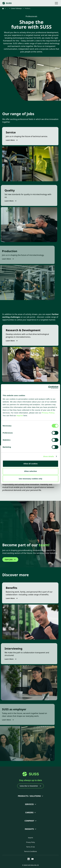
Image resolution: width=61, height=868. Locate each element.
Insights (29, 829)
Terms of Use (30, 847)
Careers (29, 813)
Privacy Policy (48, 413)
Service (6, 132)
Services (29, 804)
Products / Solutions (29, 796)
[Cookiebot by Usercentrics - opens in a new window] (48, 387)
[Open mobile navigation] (56, 3)
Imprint (30, 838)
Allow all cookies (31, 464)
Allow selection (31, 471)
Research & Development (18, 330)
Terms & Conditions (30, 851)
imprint (20, 415)
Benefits (6, 588)
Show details (49, 456)
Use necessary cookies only (31, 479)
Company (29, 821)
